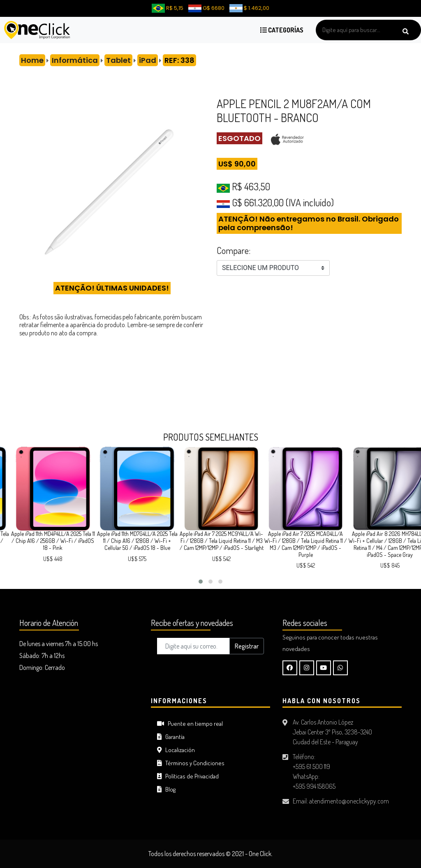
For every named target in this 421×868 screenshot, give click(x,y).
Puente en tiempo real (190, 724)
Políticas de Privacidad (188, 776)
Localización (176, 750)
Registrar (247, 646)
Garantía (171, 737)
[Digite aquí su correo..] (193, 646)
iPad (148, 60)
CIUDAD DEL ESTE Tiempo (79, 728)
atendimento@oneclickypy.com (349, 801)
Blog (166, 789)
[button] (201, 582)
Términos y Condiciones (191, 763)
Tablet (118, 60)
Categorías (282, 30)
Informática (75, 60)
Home (32, 60)
